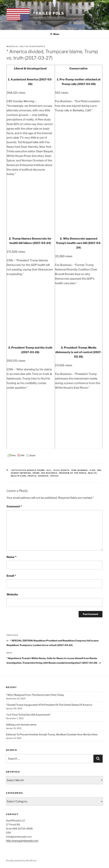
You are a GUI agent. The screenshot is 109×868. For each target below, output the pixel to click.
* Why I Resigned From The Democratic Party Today (35, 695)
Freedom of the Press (73, 473)
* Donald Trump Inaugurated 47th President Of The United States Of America (49, 705)
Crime (36, 473)
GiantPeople (37, 46)
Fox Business (49, 473)
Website (12, 594)
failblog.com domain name (21, 725)
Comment (14, 506)
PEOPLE (32, 476)
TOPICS (54, 476)
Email (11, 576)
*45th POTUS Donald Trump (28, 470)
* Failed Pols (49, 13)
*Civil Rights (61, 470)
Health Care (19, 476)
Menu (55, 34)
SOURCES (43, 476)
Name (12, 557)
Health (92, 473)
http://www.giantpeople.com (22, 841)
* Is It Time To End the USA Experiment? (28, 715)
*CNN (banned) (79, 470)
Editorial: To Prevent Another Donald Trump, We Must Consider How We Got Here (52, 735)
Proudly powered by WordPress (21, 860)
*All (49, 470)
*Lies (93, 470)
